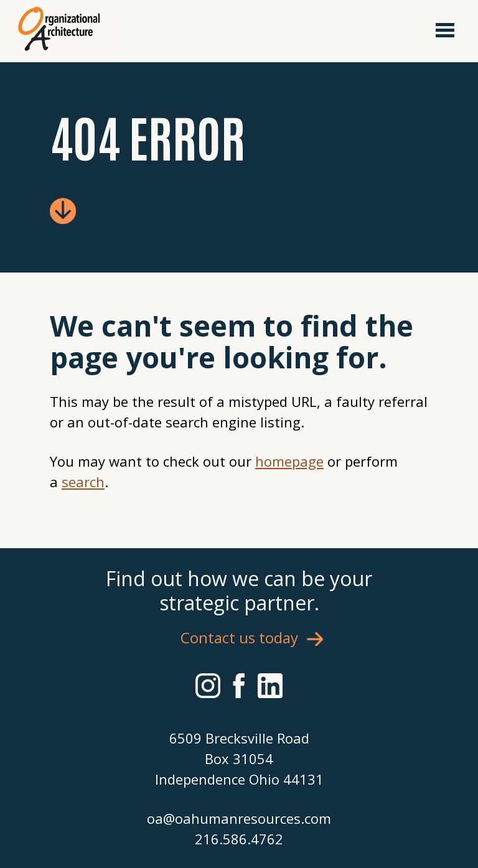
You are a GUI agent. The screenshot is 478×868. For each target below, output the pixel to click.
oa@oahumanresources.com (239, 818)
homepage (289, 461)
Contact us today (239, 637)
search (83, 482)
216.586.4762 (239, 839)
